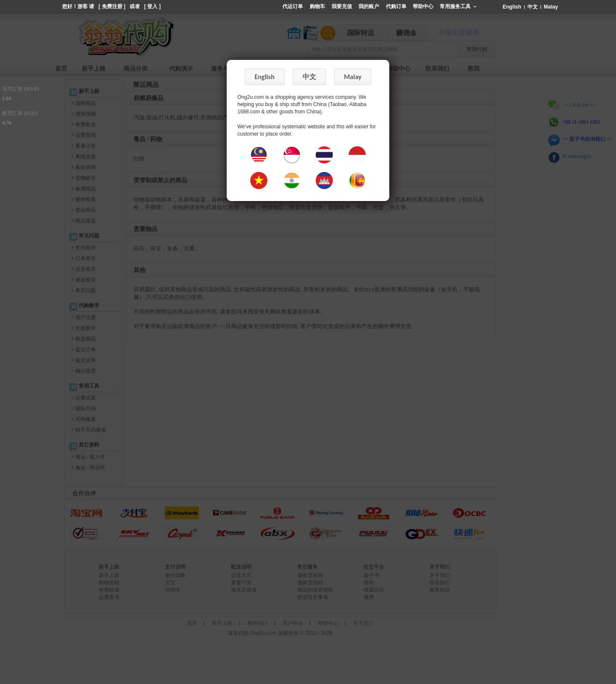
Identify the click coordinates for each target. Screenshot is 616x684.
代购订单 (396, 6)
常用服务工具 (458, 6)
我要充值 (342, 6)
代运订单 (293, 6)
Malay (551, 7)
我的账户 (369, 6)
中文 (533, 7)
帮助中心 (423, 6)
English (513, 7)
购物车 (317, 6)
